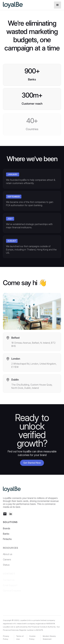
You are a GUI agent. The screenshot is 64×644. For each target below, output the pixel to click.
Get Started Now (32, 463)
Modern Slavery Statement (49, 638)
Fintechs (7, 540)
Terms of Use (20, 638)
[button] (58, 5)
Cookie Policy (32, 638)
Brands (7, 530)
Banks (6, 535)
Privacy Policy (6, 638)
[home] (28, 5)
